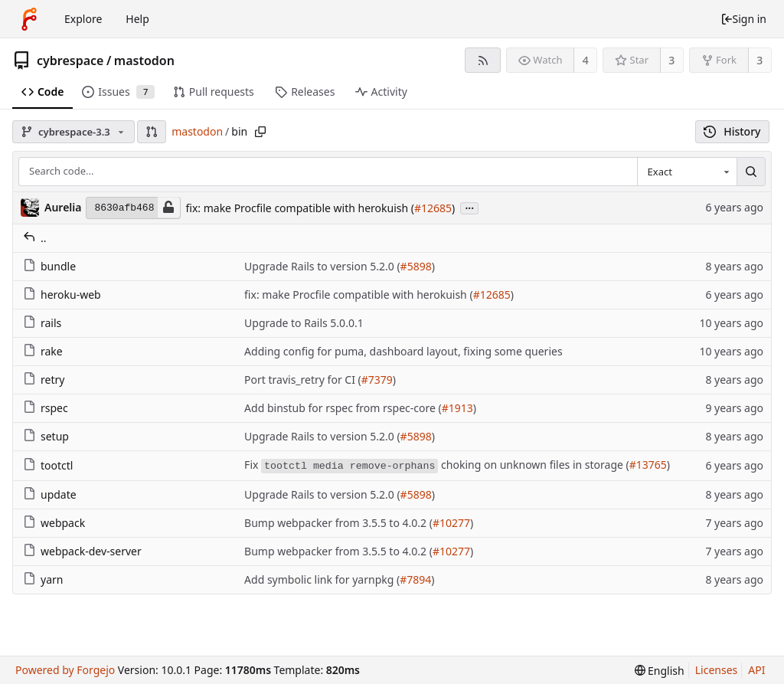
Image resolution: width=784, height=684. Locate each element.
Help (137, 19)
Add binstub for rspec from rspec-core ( (343, 408)
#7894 (415, 579)
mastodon (144, 61)
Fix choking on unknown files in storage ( (437, 465)
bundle (49, 266)
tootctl (48, 465)
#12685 (433, 208)
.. (35, 238)
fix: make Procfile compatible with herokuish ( (300, 208)
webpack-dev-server (82, 551)
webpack (54, 523)
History (732, 131)
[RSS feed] (483, 60)
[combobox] (687, 172)
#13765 (648, 465)
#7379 (377, 380)
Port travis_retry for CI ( (303, 380)
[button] (152, 132)
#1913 (457, 408)
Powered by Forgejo (65, 670)
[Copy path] (260, 132)
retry (44, 380)
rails (42, 323)
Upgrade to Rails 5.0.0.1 (304, 323)
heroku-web (62, 295)
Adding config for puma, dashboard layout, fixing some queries (403, 351)
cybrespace (70, 61)
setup (46, 436)
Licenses (717, 670)
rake (43, 351)
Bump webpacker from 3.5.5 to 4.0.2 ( (338, 523)
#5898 (416, 266)
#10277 (451, 523)
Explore (83, 19)
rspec (46, 408)
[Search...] (751, 172)
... (469, 207)
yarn (43, 579)
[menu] (660, 671)
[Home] (29, 19)
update (50, 494)
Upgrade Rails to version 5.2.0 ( (322, 266)
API (756, 670)
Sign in (743, 19)
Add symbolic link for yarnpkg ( (322, 579)
